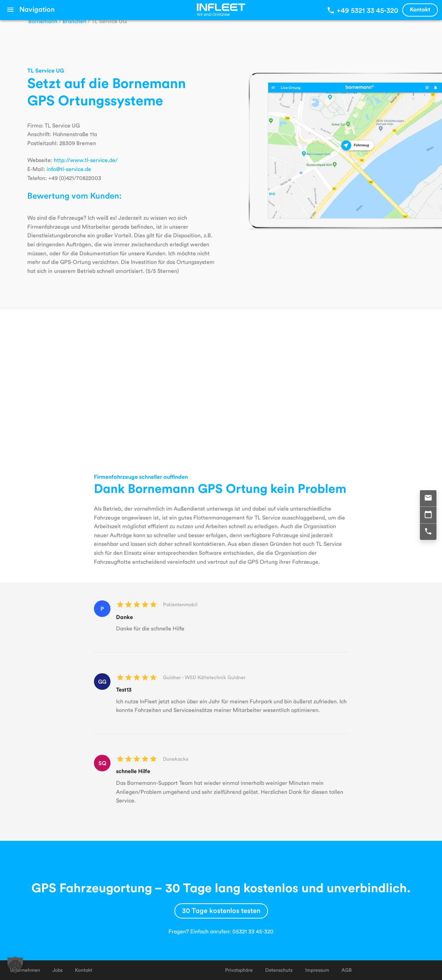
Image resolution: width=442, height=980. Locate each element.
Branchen (74, 21)
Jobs (57, 970)
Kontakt (420, 9)
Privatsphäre (239, 970)
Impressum (317, 970)
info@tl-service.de (69, 169)
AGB (347, 970)
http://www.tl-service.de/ (86, 160)
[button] (15, 965)
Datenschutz (279, 970)
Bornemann (43, 21)
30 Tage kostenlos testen (221, 910)
